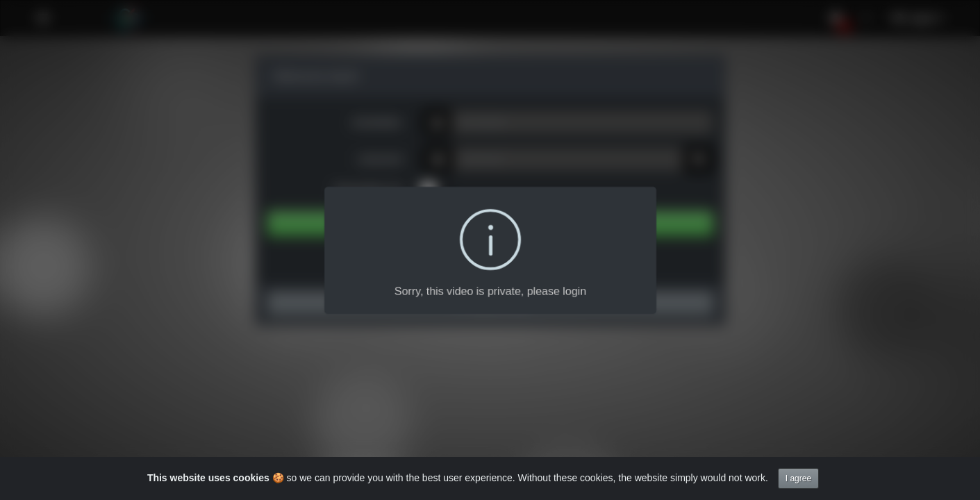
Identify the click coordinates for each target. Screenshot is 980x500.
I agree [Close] (798, 478)
